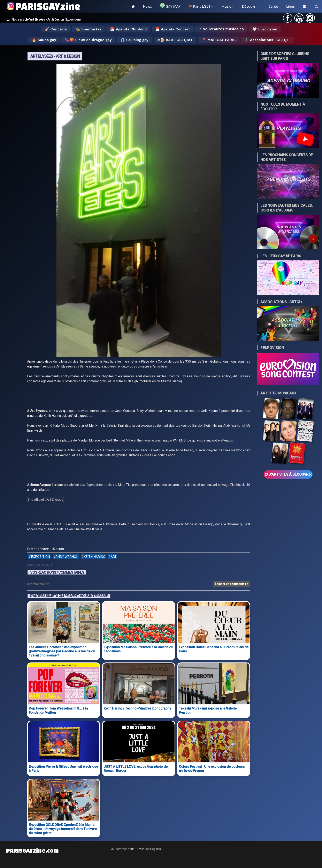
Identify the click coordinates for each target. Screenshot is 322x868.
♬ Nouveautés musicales (221, 29)
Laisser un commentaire (232, 584)
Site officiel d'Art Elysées (45, 500)
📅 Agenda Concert (173, 29)
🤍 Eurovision (265, 29)
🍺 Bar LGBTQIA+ (176, 40)
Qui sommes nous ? (124, 849)
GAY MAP (170, 6)
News (147, 6)
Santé (273, 6)
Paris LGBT (200, 6)
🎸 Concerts (56, 29)
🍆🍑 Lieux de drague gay (88, 40)
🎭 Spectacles (89, 29)
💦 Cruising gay (134, 40)
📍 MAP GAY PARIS (219, 40)
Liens (290, 6)
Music (226, 6)
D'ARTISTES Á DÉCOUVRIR (288, 474)
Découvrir (250, 6)
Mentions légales (150, 849)
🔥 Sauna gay (44, 40)
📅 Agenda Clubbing (128, 29)
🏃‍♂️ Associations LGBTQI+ (267, 40)
